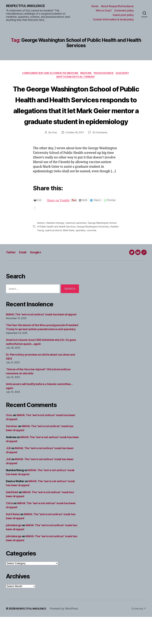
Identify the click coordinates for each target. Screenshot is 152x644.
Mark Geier (79, 258)
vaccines (103, 258)
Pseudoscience (105, 74)
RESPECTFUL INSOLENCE (27, 6)
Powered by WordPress (66, 636)
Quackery (125, 74)
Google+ (38, 279)
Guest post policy (123, 15)
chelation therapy (55, 250)
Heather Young (45, 258)
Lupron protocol (63, 258)
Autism (41, 250)
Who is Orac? (104, 11)
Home (95, 6)
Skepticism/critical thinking (76, 78)
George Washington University (94, 254)
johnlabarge (14, 552)
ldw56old (12, 519)
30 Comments (101, 156)
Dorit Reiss (13, 541)
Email (24, 279)
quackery (92, 258)
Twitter (11, 279)
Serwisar (12, 453)
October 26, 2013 (74, 156)
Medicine (86, 74)
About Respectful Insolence (117, 6)
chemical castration (77, 250)
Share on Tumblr (69, 223)
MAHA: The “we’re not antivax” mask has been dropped (41, 342)
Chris (9, 530)
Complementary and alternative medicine (49, 74)
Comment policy (124, 11)
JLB (8, 475)
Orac (54, 156)
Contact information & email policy (113, 20)
